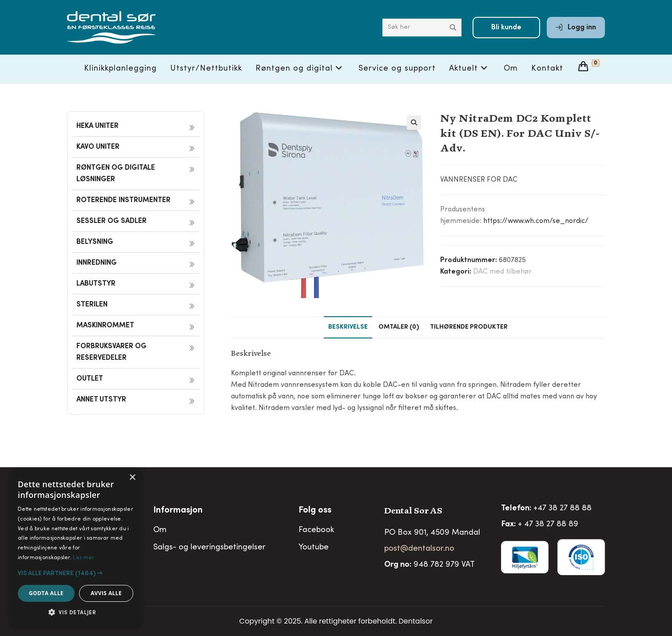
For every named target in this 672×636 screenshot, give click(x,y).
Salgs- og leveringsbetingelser (209, 548)
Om (160, 530)
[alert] (76, 548)
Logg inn (576, 28)
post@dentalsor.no (419, 549)
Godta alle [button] (46, 593)
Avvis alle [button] (106, 593)
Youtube (314, 548)
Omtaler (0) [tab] (399, 327)
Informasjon (178, 511)
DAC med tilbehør (502, 272)
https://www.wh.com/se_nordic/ (536, 221)
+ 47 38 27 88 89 (548, 525)
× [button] (132, 478)
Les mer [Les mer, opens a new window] (84, 558)
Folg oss (315, 511)
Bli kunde (506, 28)
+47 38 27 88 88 (563, 509)
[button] (414, 123)
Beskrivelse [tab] (348, 327)
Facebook (316, 530)
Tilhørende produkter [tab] (469, 327)
